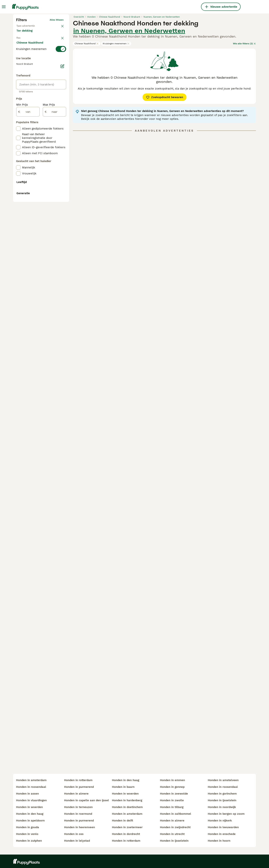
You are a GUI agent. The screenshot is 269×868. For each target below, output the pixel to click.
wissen (60, 117)
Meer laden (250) (31, 203)
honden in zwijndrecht (175, 827)
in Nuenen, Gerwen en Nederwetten (129, 94)
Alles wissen (57, 83)
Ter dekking (27, 107)
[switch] (41, 124)
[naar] (54, 264)
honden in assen (27, 794)
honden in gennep (172, 787)
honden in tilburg (172, 807)
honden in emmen (172, 780)
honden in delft (122, 821)
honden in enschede (222, 834)
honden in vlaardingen (31, 800)
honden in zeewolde (174, 794)
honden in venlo (27, 834)
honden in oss (74, 834)
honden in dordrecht (126, 834)
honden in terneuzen (78, 807)
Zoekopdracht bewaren (164, 161)
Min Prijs (22, 257)
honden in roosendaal (31, 787)
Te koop (25, 98)
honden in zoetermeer (127, 827)
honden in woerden (29, 807)
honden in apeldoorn (30, 821)
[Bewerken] (62, 219)
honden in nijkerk (220, 821)
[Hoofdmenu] (4, 7)
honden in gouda (28, 827)
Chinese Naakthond (87, 107)
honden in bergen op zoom (226, 814)
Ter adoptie (47, 98)
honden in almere (76, 794)
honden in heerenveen (79, 827)
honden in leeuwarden (223, 827)
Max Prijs (49, 257)
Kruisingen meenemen (116, 107)
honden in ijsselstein (174, 841)
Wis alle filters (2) (244, 107)
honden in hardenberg (127, 800)
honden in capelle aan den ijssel (86, 800)
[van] (28, 264)
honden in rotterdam (78, 780)
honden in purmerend (79, 787)
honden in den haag (30, 814)
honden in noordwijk (222, 807)
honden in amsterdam (31, 780)
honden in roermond (78, 814)
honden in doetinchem (127, 807)
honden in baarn (123, 787)
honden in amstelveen (223, 780)
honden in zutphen (29, 841)
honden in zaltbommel (176, 814)
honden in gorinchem (222, 794)
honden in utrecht (172, 834)
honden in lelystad (77, 841)
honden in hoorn (219, 841)
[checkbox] (18, 143)
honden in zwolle (172, 800)
